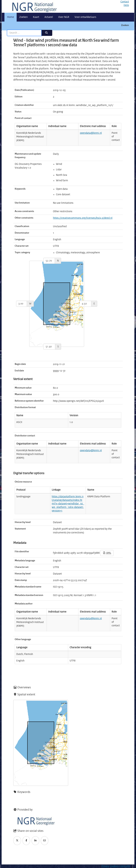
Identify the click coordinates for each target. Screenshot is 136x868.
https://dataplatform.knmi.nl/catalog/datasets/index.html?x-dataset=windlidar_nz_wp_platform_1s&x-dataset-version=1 (68, 504)
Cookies (114, 866)
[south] (49, 347)
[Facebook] (26, 841)
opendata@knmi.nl (91, 133)
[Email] (45, 841)
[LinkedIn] (35, 841)
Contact (125, 2)
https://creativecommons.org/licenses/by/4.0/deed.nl (83, 218)
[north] (49, 261)
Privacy (105, 866)
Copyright (125, 866)
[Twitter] (17, 841)
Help (126, 5)
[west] (22, 304)
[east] (85, 304)
